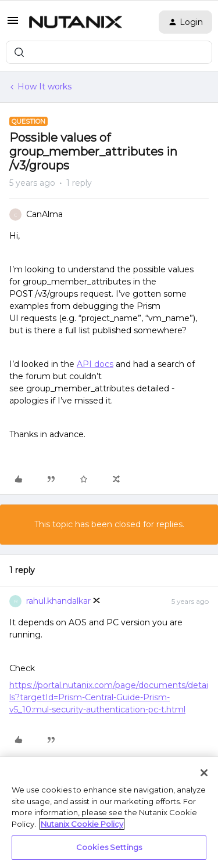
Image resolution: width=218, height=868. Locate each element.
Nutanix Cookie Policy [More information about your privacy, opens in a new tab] (82, 824)
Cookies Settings (109, 847)
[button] (13, 24)
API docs (95, 364)
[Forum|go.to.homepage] (76, 22)
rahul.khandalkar (58, 601)
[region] (109, 812)
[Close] (204, 773)
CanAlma (44, 214)
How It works (44, 87)
